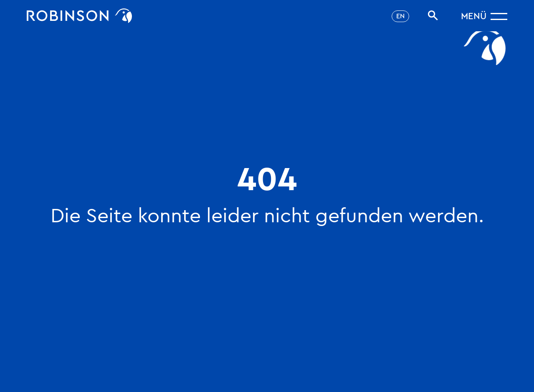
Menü (474, 16)
